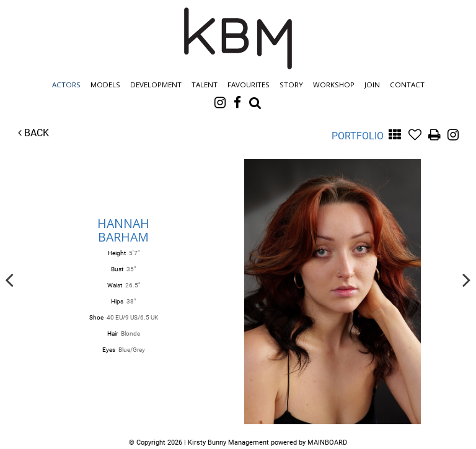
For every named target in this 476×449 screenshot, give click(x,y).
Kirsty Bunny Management (238, 38)
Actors (66, 85)
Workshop (334, 85)
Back (33, 133)
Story (291, 85)
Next (467, 279)
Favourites (249, 85)
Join (372, 85)
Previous (9, 279)
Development (156, 85)
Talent (205, 85)
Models (105, 85)
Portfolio (358, 136)
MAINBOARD (327, 442)
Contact (407, 85)
